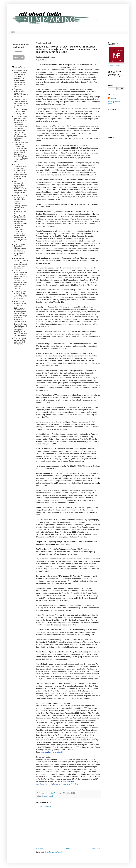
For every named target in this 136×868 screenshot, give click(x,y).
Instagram (57, 784)
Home (12, 32)
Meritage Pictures (114, 65)
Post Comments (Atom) (54, 852)
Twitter (64, 784)
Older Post (96, 848)
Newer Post (40, 848)
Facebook (48, 784)
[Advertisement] (68, 828)
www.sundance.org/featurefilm (52, 752)
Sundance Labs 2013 (48, 796)
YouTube (74, 784)
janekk (113, 98)
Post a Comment (45, 807)
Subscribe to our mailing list (21, 46)
